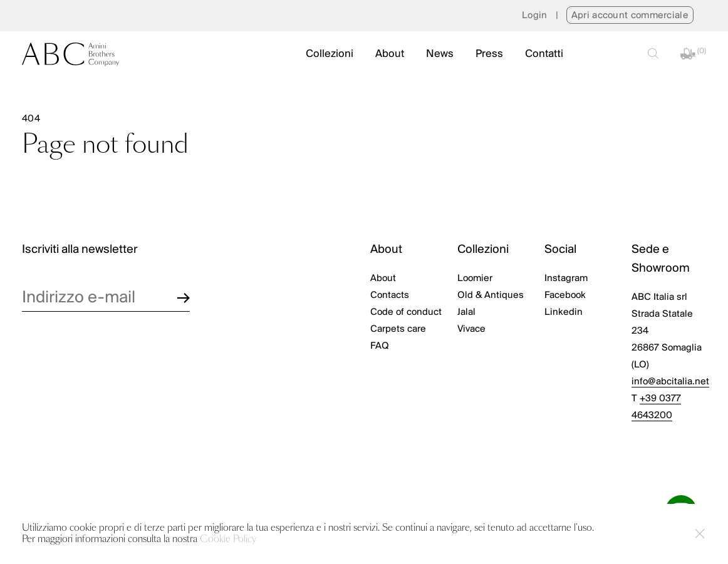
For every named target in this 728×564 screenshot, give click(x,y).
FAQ (380, 346)
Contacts (390, 295)
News (440, 54)
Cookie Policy (228, 539)
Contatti (544, 54)
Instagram (566, 279)
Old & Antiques (491, 295)
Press (489, 54)
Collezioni (330, 54)
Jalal (466, 312)
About (390, 54)
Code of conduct (406, 312)
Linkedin (564, 312)
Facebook (565, 295)
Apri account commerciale (630, 16)
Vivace (471, 329)
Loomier (475, 279)
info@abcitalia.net (670, 382)
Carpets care (398, 329)
